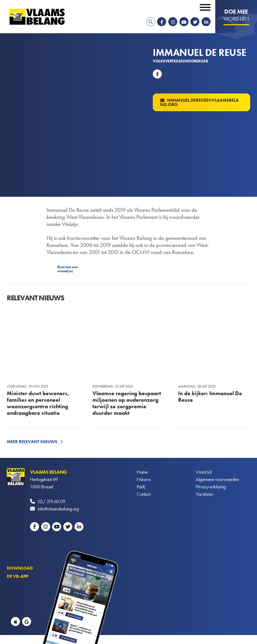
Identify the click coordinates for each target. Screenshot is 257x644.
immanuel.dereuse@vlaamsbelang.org (199, 102)
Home (142, 472)
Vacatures (204, 494)
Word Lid (204, 472)
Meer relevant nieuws (32, 442)
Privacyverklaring (211, 487)
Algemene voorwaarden (217, 479)
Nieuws (144, 479)
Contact (144, 494)
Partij (141, 487)
